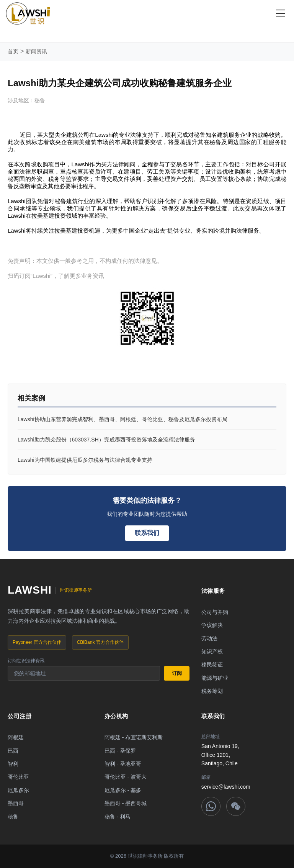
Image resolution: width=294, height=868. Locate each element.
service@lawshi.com (226, 787)
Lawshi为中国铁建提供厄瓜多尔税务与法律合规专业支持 (85, 460)
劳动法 (209, 638)
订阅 (177, 673)
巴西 (13, 751)
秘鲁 (13, 817)
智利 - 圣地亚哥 (123, 764)
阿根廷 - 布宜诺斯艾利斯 (134, 737)
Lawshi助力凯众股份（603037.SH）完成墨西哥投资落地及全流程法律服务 (106, 440)
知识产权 (212, 651)
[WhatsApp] (211, 806)
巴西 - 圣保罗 (120, 751)
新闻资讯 (36, 51)
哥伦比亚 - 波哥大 (126, 777)
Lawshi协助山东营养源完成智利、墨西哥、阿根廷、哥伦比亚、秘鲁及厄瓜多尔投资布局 (122, 419)
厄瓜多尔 (18, 790)
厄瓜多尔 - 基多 (123, 790)
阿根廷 (16, 737)
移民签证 (212, 665)
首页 (13, 51)
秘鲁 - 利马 (118, 817)
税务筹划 (212, 691)
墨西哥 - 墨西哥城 (126, 803)
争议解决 (212, 625)
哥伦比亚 (18, 777)
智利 (13, 764)
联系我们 (147, 533)
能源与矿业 (215, 678)
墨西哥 (16, 803)
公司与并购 (215, 612)
